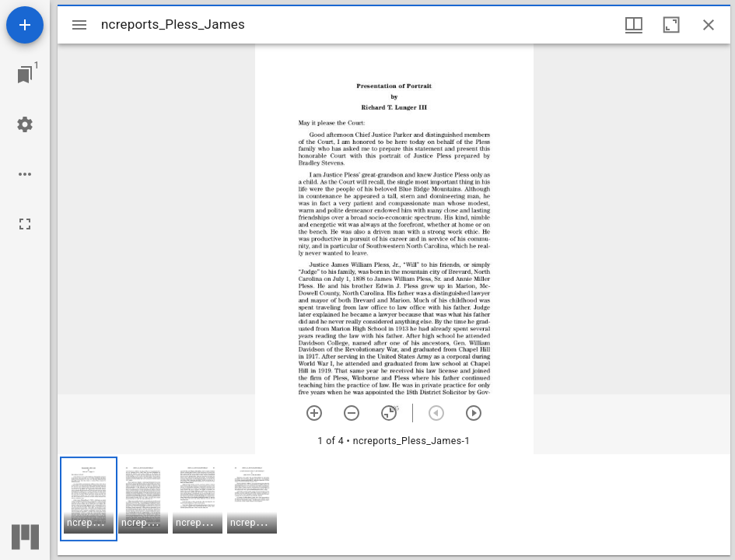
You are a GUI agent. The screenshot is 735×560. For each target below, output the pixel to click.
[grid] (394, 505)
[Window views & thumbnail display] (634, 25)
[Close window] (709, 25)
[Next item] (474, 413)
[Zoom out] (352, 413)
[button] (89, 499)
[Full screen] (25, 224)
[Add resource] (25, 25)
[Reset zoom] (389, 413)
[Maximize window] (671, 25)
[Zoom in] (314, 413)
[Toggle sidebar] (79, 25)
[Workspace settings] (25, 124)
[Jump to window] (25, 75)
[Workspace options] (25, 174)
